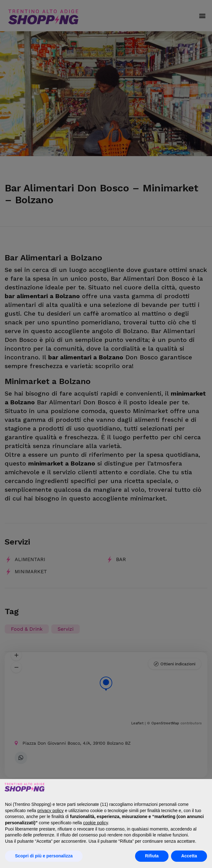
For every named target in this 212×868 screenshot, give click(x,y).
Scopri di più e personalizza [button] (44, 856)
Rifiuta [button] (152, 856)
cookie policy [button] (96, 823)
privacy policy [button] (51, 811)
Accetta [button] (189, 856)
